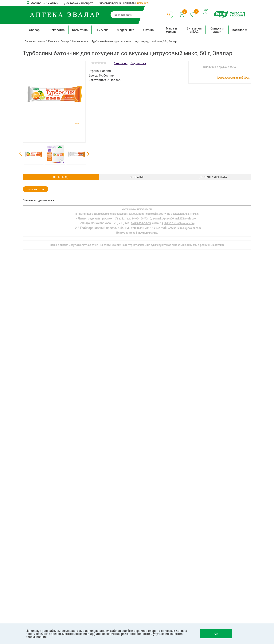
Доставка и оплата (137, 177)
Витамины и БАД (194, 30)
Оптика (149, 30)
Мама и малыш (171, 30)
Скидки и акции (217, 30)
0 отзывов (121, 63)
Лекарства (57, 30)
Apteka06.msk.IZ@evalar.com (180, 490)
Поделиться (138, 63)
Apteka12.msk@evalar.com (184, 499)
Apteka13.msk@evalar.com (178, 494)
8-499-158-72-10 (141, 490)
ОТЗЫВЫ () (213, 177)
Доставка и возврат (78, 3)
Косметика (80, 30)
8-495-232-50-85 (141, 494)
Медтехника (126, 30)
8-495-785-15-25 (147, 499)
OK (216, 634)
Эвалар (34, 30)
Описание (61, 177)
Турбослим (107, 75)
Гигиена (103, 30)
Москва (36, 3)
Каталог (240, 30)
